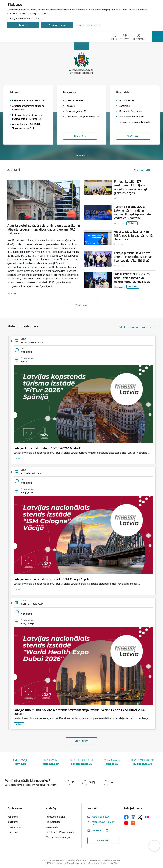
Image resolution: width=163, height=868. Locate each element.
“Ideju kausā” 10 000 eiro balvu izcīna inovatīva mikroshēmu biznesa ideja (132, 278)
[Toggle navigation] (157, 37)
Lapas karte (52, 827)
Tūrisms (132, 223)
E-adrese (96, 830)
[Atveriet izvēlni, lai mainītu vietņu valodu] (125, 37)
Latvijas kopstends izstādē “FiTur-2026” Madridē (48, 448)
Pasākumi (133, 287)
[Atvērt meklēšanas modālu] (114, 37)
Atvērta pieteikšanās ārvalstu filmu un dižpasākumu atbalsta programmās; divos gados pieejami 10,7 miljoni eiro (44, 229)
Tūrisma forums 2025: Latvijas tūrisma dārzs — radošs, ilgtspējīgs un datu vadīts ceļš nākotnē (132, 212)
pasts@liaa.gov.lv (100, 817)
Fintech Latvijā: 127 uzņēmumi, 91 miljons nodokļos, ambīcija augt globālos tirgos (131, 187)
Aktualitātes (80, 136)
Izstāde (19, 458)
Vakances (13, 817)
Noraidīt (23, 25)
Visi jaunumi (81, 305)
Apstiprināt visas (57, 25)
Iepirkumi (12, 822)
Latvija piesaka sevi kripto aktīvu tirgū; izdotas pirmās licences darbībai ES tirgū (133, 257)
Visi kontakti (103, 840)
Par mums (13, 832)
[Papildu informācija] (107, 830)
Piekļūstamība (53, 822)
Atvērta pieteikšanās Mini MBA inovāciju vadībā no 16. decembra (134, 235)
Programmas (14, 827)
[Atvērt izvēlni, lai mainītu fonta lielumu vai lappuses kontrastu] (138, 37)
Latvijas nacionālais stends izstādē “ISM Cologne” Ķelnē (53, 579)
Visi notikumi (82, 741)
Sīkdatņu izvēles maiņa (58, 837)
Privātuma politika (55, 817)
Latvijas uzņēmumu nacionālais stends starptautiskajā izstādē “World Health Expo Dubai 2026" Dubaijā (80, 712)
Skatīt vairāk (133, 136)
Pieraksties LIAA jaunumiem (60, 832)
